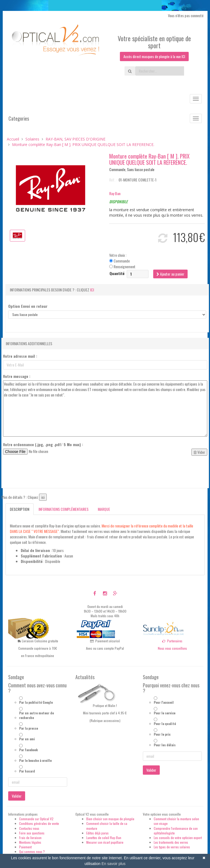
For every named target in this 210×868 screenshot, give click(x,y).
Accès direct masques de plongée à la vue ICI (154, 56)
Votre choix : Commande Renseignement (122, 261)
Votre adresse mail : (20, 356)
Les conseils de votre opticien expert (178, 838)
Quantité (117, 273)
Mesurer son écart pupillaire (105, 842)
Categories (19, 118)
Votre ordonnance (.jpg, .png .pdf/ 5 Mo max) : (43, 445)
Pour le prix (162, 734)
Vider (199, 452)
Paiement (25, 847)
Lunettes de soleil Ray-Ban (104, 838)
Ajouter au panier (170, 274)
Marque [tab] (104, 509)
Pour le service (165, 713)
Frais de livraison (30, 838)
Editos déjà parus (97, 833)
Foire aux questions (32, 833)
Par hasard (27, 771)
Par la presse (29, 728)
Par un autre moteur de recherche (36, 715)
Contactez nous (29, 828)
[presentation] (45, 473)
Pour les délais (165, 745)
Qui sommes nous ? (32, 851)
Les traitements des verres (171, 842)
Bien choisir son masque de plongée (110, 819)
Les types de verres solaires (172, 847)
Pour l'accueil (164, 702)
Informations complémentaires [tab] (63, 509)
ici (92, 290)
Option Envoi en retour (28, 306)
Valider (17, 796)
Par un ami (27, 739)
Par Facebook (29, 750)
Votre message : (17, 376)
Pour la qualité (165, 724)
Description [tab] (20, 509)
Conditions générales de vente (39, 824)
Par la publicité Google (36, 702)
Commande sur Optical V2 (36, 819)
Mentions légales (30, 842)
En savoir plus (114, 864)
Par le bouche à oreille (35, 760)
